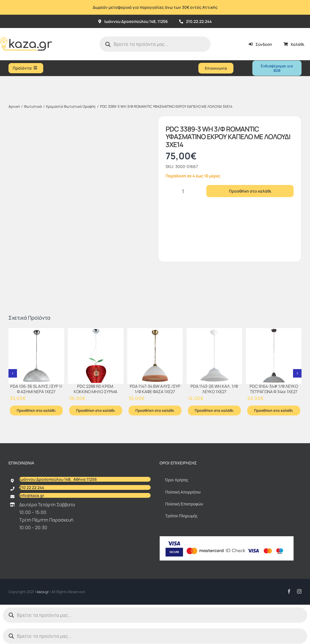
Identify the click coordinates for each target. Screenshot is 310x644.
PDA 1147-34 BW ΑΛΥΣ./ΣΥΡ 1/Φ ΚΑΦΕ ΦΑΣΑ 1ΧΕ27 (155, 389)
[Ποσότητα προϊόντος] (183, 191)
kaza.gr (43, 592)
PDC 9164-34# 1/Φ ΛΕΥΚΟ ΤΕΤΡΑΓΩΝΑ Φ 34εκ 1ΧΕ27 (274, 389)
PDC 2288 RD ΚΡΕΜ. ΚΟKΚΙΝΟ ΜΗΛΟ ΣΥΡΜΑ (96, 389)
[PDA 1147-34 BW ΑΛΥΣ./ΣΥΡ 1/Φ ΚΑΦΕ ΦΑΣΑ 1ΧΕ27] (155, 356)
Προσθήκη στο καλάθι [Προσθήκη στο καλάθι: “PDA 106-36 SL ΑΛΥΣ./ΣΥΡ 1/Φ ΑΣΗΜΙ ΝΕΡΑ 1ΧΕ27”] (36, 410)
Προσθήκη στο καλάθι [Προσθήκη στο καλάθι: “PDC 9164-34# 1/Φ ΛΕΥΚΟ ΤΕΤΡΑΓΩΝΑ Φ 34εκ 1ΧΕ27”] (274, 410)
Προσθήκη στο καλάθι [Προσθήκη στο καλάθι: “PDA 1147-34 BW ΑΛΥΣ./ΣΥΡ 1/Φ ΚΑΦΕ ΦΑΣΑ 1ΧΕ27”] (155, 410)
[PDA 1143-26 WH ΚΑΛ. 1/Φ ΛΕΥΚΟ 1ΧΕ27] (214, 356)
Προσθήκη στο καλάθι (250, 191)
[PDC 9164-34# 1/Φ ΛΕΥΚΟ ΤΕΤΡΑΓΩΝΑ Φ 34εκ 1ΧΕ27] (274, 356)
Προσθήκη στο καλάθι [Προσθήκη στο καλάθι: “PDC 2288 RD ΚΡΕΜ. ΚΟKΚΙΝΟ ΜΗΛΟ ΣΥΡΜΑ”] (96, 410)
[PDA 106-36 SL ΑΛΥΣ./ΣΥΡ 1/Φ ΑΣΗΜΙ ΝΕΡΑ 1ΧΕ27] (36, 356)
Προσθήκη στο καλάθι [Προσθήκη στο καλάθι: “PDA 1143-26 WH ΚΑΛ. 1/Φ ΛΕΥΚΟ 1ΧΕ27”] (214, 410)
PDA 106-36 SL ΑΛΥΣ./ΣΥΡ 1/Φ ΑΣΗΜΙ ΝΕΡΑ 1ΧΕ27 (36, 389)
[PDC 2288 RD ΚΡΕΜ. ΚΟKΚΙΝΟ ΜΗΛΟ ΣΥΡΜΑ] (96, 356)
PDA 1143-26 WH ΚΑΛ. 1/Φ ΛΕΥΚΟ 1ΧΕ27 (214, 389)
